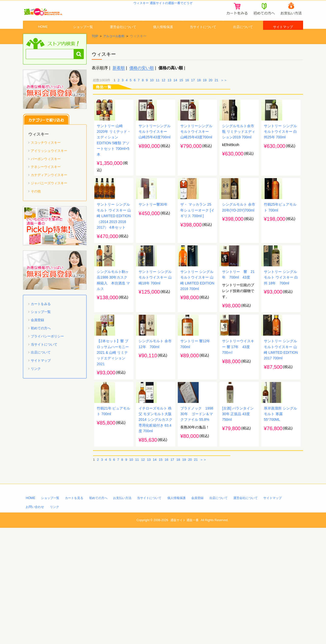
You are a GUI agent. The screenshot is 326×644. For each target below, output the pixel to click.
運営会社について (123, 36)
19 (205, 94)
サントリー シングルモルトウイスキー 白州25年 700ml (280, 164)
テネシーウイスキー (46, 181)
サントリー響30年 (153, 256)
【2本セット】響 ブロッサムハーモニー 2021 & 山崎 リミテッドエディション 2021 (113, 448)
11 (158, 94)
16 (187, 94)
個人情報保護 (163, 36)
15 (181, 94)
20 (211, 94)
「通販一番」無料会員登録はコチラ (55, 103)
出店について (243, 36)
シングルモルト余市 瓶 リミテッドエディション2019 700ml (239, 164)
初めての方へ (41, 342)
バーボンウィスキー (46, 173)
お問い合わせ (36, 623)
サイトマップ (283, 36)
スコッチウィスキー (46, 157)
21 (216, 94)
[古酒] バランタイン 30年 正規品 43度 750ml (238, 529)
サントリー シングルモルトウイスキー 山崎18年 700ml (155, 354)
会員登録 (37, 334)
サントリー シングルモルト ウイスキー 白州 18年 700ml (281, 354)
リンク (36, 383)
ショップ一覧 (83, 36)
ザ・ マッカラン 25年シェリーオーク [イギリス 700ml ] (197, 262)
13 (169, 94)
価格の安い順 (142, 82)
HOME (43, 36)
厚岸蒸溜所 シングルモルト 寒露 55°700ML (280, 529)
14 (175, 94)
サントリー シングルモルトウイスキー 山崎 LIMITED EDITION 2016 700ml (197, 360)
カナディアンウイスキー (49, 189)
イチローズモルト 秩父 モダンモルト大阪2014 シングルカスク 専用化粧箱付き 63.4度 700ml (156, 535)
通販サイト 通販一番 (186, 636)
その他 (36, 205)
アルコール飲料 (115, 50)
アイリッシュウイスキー (49, 165)
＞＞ (224, 94)
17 (193, 94)
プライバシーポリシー (47, 350)
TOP (95, 50)
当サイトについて (203, 36)
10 (152, 94)
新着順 (119, 82)
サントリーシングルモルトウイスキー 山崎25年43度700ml (155, 164)
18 (199, 94)
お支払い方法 (128, 614)
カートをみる (41, 318)
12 (164, 94)
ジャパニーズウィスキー (49, 197)
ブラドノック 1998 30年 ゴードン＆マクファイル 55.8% (199, 529)
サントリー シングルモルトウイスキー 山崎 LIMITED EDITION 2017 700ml (280, 448)
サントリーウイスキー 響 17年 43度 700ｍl (238, 442)
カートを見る (77, 614)
